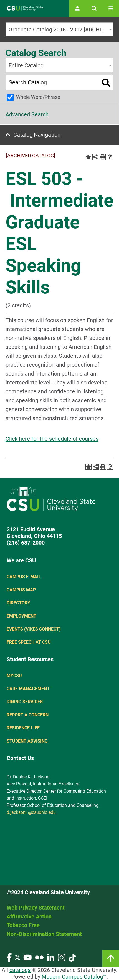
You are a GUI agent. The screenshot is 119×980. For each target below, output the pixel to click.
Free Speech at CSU (29, 642)
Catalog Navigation (37, 135)
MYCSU (14, 676)
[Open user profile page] (77, 8)
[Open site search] (94, 8)
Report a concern (28, 715)
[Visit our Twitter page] (17, 957)
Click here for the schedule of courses (52, 439)
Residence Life (23, 728)
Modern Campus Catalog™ (74, 977)
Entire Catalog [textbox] (26, 65)
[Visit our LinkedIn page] (51, 957)
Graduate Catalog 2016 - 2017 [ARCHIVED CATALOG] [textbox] (61, 30)
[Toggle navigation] (111, 8)
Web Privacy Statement (36, 908)
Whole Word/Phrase (38, 97)
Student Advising (27, 741)
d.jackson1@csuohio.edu (31, 812)
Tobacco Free (23, 925)
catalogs (20, 970)
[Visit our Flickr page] (39, 957)
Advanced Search (27, 114)
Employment (21, 616)
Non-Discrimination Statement (44, 934)
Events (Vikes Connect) (34, 629)
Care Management (28, 689)
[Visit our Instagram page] (62, 957)
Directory (18, 603)
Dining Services (25, 702)
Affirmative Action (29, 917)
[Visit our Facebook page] (9, 957)
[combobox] (59, 29)
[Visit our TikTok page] (72, 957)
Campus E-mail (24, 577)
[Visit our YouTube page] (27, 957)
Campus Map (21, 590)
